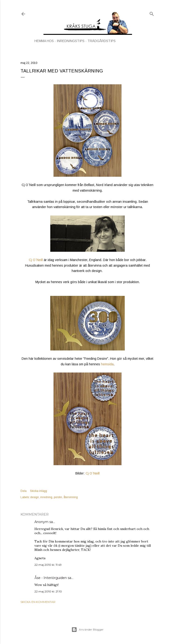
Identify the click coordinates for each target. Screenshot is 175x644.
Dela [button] (24, 491)
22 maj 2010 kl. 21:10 (48, 591)
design (35, 497)
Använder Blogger (87, 630)
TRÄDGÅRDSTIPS (102, 41)
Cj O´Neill (36, 260)
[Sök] (152, 13)
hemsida (107, 364)
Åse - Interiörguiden (51, 578)
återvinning (71, 497)
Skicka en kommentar (38, 602)
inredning (46, 497)
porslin (58, 497)
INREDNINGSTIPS (71, 41)
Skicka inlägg (39, 491)
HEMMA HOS (44, 41)
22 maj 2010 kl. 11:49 (48, 565)
